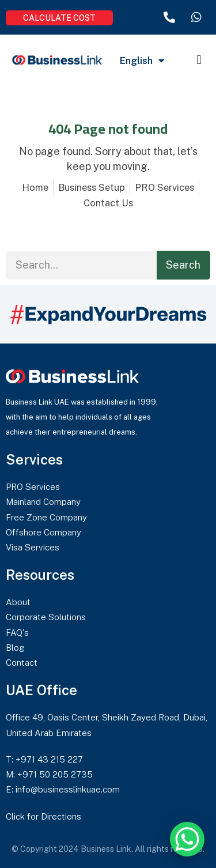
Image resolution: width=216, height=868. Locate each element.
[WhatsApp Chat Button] (187, 839)
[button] (199, 60)
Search (183, 265)
